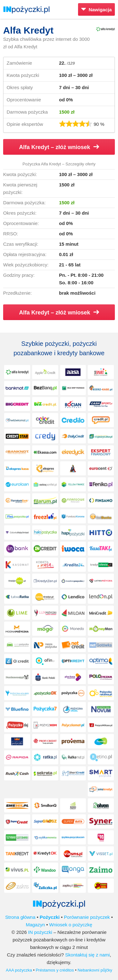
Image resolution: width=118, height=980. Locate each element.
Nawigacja (96, 10)
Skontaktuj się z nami (87, 955)
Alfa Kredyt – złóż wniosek (59, 147)
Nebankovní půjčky (95, 970)
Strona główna (20, 917)
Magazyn (35, 925)
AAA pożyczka (19, 970)
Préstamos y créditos (55, 970)
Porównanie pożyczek (87, 917)
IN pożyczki (40, 932)
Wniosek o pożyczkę (71, 925)
